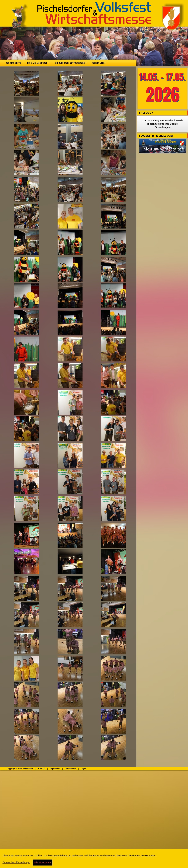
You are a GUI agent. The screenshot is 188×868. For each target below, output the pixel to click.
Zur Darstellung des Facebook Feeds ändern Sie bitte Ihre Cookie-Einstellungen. (163, 124)
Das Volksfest (38, 63)
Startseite (14, 63)
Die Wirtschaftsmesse (71, 63)
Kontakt (42, 769)
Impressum (55, 769)
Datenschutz (70, 769)
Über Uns (99, 63)
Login (83, 769)
